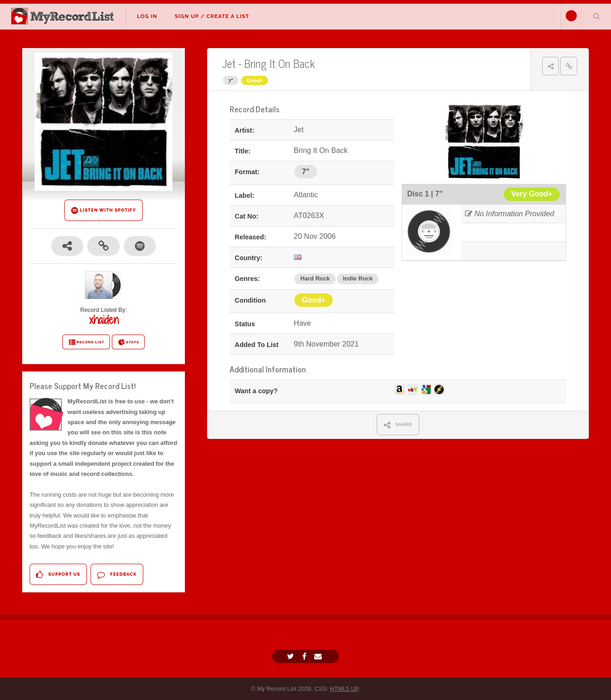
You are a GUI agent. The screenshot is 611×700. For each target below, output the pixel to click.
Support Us (58, 575)
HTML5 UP (344, 689)
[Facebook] (305, 656)
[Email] (319, 656)
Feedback (117, 575)
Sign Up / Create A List (212, 16)
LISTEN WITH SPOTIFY (104, 210)
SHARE (398, 425)
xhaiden (104, 320)
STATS (128, 342)
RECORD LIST (86, 342)
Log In (147, 16)
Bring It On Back (279, 63)
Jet (229, 63)
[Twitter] (292, 656)
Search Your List (596, 16)
